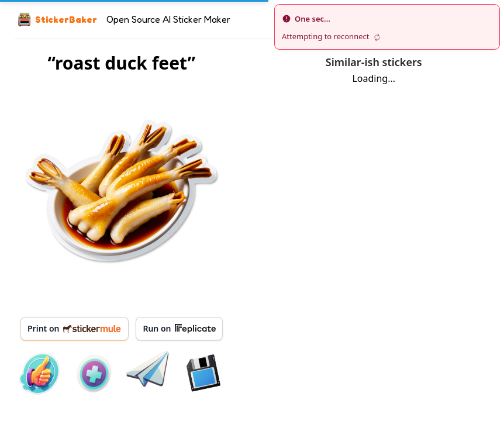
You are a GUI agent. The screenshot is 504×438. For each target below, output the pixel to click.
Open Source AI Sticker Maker (168, 19)
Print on (75, 328)
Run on (179, 329)
